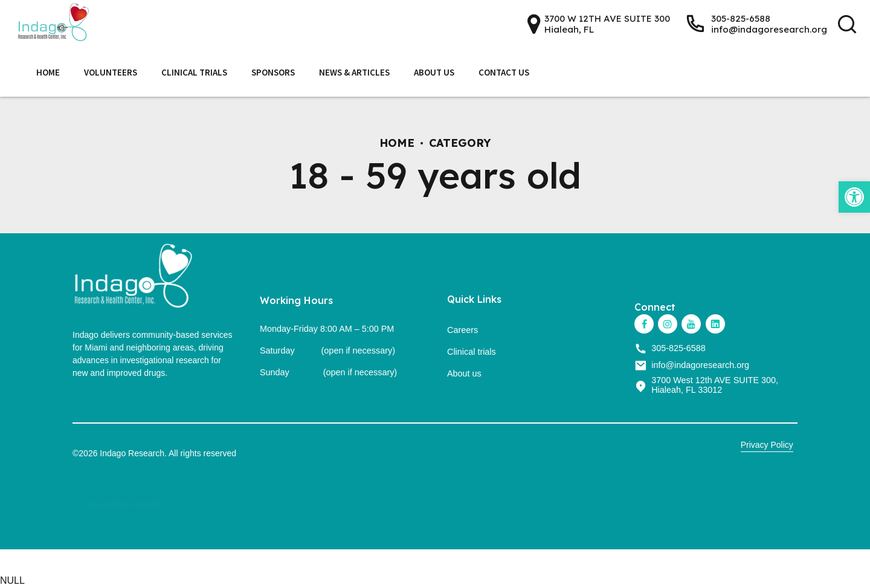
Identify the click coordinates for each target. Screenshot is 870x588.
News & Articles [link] (354, 72)
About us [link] (464, 373)
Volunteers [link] (111, 72)
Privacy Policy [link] (767, 445)
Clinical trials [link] (472, 352)
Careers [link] (462, 330)
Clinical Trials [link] (194, 72)
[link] (854, 197)
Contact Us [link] (504, 72)
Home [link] (48, 72)
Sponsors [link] (273, 72)
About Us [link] (434, 72)
